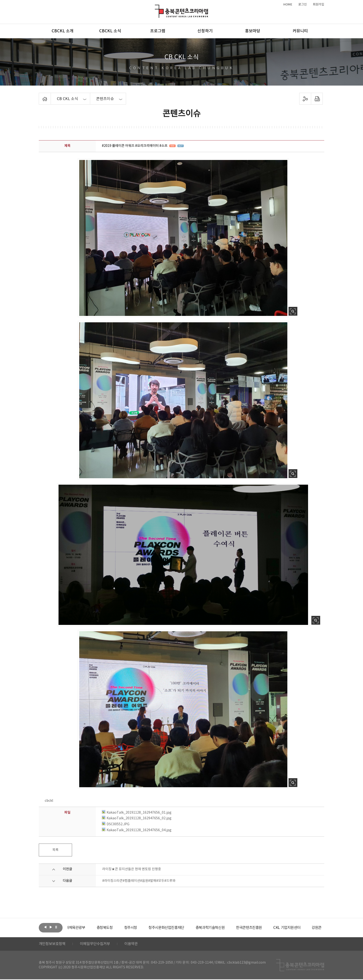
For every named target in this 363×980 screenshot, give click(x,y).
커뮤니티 (300, 31)
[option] (85, 928)
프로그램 (158, 31)
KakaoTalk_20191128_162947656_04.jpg (137, 830)
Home (40, 96)
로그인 (303, 5)
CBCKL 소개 (63, 31)
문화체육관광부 (85, 928)
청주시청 (144, 928)
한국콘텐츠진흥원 (269, 928)
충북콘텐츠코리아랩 (156, 7)
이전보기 (45, 927)
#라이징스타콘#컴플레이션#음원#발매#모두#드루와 (139, 881)
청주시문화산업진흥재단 (182, 928)
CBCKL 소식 (110, 31)
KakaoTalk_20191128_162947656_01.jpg (137, 813)
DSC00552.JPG (116, 824)
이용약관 (136, 944)
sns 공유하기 (305, 99)
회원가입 (319, 5)
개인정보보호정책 (53, 944)
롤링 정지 (56, 927)
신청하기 (205, 31)
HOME (288, 5)
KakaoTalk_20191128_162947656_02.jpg (137, 818)
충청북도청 (117, 928)
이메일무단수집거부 (98, 944)
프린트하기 (317, 99)
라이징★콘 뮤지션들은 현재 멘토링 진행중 (132, 869)
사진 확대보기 (293, 311)
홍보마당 (253, 31)
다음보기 (51, 927)
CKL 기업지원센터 (309, 928)
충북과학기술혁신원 (228, 928)
